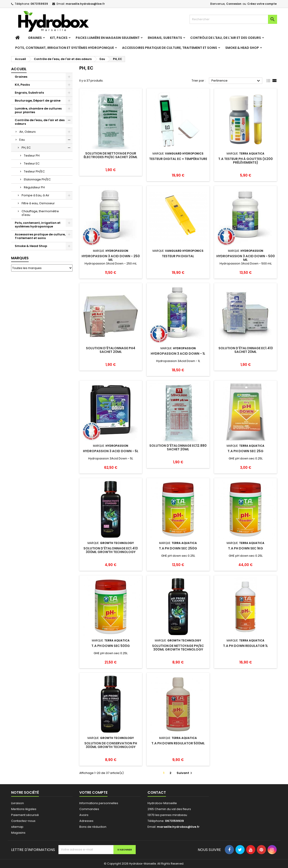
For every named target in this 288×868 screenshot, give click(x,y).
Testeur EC (32, 163)
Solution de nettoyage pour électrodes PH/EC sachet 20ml (111, 155)
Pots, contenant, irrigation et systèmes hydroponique (65, 48)
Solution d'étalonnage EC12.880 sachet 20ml (178, 447)
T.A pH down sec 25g (245, 451)
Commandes (89, 809)
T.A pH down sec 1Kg (245, 548)
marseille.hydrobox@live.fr (85, 4)
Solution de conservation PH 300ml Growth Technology (111, 745)
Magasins (18, 833)
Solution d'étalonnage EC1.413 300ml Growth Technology (111, 550)
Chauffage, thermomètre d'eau (40, 213)
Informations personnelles (99, 803)
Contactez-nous (23, 821)
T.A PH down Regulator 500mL (178, 743)
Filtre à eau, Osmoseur (38, 203)
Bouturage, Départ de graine (38, 101)
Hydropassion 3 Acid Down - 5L (111, 451)
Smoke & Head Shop (242, 48)
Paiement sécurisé (25, 815)
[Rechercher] (233, 19)
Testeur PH (32, 156)
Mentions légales (24, 809)
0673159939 (39, 4)
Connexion (234, 4)
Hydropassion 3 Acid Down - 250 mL (111, 258)
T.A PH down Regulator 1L (245, 646)
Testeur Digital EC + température (178, 159)
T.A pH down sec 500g (111, 646)
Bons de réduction (93, 827)
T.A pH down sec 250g (178, 548)
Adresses (86, 821)
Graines (35, 38)
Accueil (19, 69)
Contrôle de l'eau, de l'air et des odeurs (226, 38)
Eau (22, 140)
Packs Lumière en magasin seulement (108, 38)
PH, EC (26, 148)
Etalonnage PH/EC (37, 179)
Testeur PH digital (178, 256)
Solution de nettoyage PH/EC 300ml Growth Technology (178, 648)
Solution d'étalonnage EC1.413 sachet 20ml (246, 350)
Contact (157, 792)
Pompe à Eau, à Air (35, 195)
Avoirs (84, 815)
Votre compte (93, 792)
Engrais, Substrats (165, 38)
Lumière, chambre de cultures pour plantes (38, 110)
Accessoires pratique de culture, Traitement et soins (170, 48)
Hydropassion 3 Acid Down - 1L (178, 354)
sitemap (17, 827)
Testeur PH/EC (34, 171)
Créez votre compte (262, 4)
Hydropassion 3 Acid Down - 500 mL (246, 258)
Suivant (185, 773)
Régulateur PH (34, 187)
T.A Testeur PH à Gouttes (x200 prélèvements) (245, 161)
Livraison (18, 803)
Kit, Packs (59, 38)
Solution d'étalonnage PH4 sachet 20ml (111, 350)
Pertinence (236, 81)
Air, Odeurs (28, 132)
